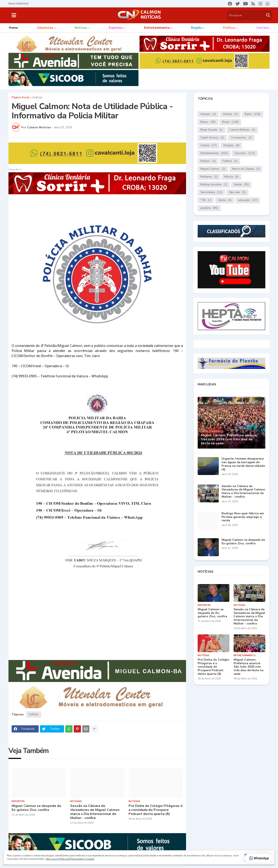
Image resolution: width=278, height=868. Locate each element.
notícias (37, 97)
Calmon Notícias (242, 130)
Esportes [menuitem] (116, 28)
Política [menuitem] (229, 28)
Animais (208, 114)
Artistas (230, 114)
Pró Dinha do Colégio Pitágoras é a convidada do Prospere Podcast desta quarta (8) (156, 810)
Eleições (231, 146)
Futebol (230, 161)
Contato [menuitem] (263, 28)
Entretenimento (214, 153)
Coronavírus (241, 138)
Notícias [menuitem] (81, 28)
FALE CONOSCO (18, 4)
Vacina (225, 200)
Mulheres (209, 177)
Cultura (209, 146)
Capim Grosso (212, 138)
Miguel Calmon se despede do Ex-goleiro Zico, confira (36, 808)
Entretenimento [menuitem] (157, 28)
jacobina (209, 208)
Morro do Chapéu (246, 169)
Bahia (253, 114)
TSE (206, 200)
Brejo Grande (212, 130)
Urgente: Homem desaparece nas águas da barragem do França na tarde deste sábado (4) (243, 464)
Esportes (245, 153)
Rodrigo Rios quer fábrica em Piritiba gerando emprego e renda (243, 517)
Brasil (230, 122)
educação (248, 200)
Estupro (208, 161)
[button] (14, 15)
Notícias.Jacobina (214, 185)
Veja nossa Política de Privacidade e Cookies (70, 859)
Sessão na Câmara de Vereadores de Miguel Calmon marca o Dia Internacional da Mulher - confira (95, 812)
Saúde (241, 185)
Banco (208, 122)
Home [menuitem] (13, 28)
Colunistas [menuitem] (45, 28)
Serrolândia (211, 192)
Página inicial (20, 97)
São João (237, 192)
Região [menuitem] (196, 28)
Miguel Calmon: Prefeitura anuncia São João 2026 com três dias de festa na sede (229, 439)
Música (231, 177)
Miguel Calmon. (213, 169)
